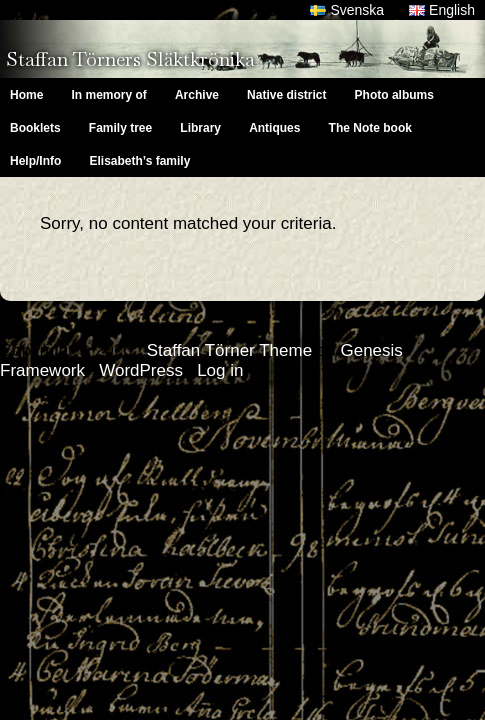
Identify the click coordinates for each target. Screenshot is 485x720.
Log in (220, 370)
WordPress (141, 370)
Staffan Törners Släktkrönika (130, 59)
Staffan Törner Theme (229, 350)
